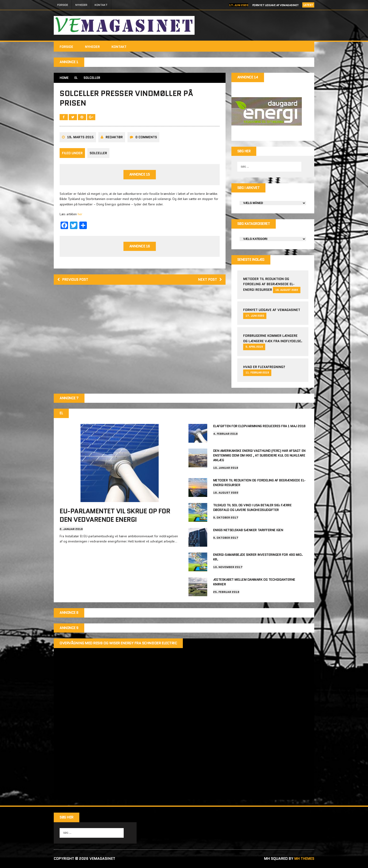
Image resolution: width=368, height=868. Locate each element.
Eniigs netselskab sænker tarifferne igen (248, 530)
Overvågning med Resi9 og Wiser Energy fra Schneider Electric (118, 643)
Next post (209, 283)
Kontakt (101, 5)
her (80, 217)
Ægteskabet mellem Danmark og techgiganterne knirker (254, 582)
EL (77, 78)
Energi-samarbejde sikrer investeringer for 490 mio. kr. (258, 557)
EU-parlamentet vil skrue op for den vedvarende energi (115, 517)
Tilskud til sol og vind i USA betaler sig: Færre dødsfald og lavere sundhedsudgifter (252, 508)
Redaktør (114, 140)
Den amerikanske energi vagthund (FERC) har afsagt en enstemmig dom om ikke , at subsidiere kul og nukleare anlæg (259, 457)
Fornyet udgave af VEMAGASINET (276, 5)
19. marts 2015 (80, 140)
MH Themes (304, 859)
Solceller (98, 156)
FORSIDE (63, 5)
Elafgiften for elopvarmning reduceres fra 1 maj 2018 (259, 428)
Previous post (74, 283)
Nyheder (81, 5)
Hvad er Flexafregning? (264, 369)
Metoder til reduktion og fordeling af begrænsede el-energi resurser (269, 286)
